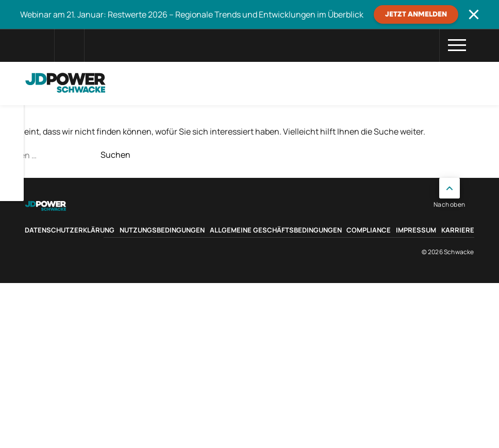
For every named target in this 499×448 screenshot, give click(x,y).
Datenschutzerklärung (70, 230)
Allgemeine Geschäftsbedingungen (276, 230)
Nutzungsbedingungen (162, 230)
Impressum (416, 230)
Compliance (369, 230)
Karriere (458, 230)
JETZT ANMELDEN (416, 14)
